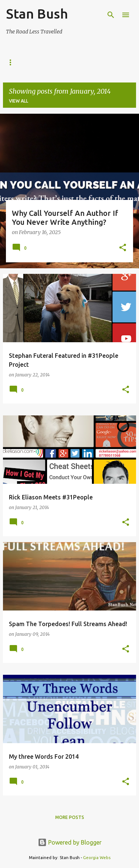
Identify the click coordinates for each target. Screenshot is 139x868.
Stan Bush (37, 14)
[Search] (111, 15)
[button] (123, 248)
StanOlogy (51, 62)
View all (19, 101)
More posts (70, 817)
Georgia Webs (97, 858)
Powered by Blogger (70, 842)
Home (13, 62)
